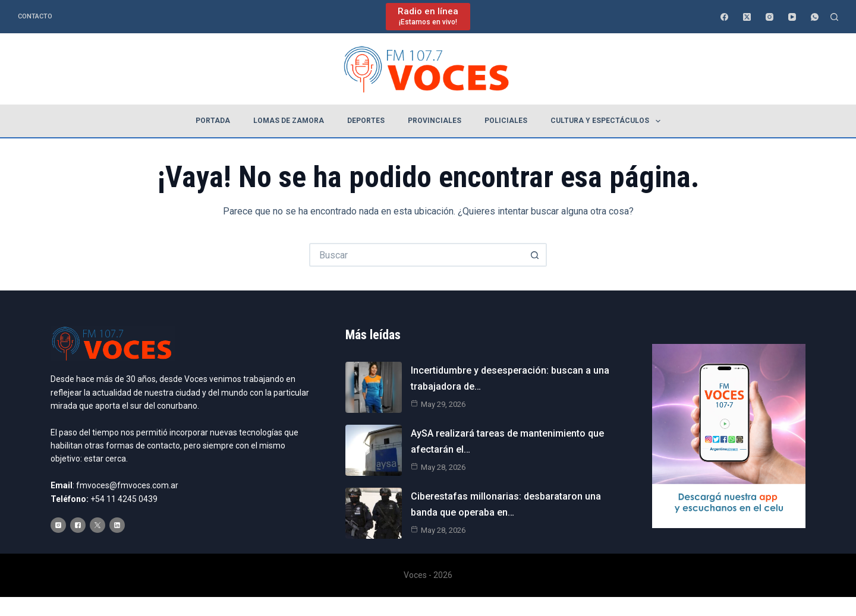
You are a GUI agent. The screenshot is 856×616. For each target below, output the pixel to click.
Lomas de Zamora (289, 121)
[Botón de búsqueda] (535, 255)
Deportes (366, 121)
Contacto (35, 16)
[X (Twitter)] (747, 17)
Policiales (506, 121)
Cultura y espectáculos (608, 121)
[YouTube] (792, 17)
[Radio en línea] (428, 16)
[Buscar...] (416, 255)
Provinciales (435, 121)
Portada (213, 121)
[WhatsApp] (815, 17)
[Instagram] (770, 17)
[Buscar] (834, 17)
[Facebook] (724, 17)
